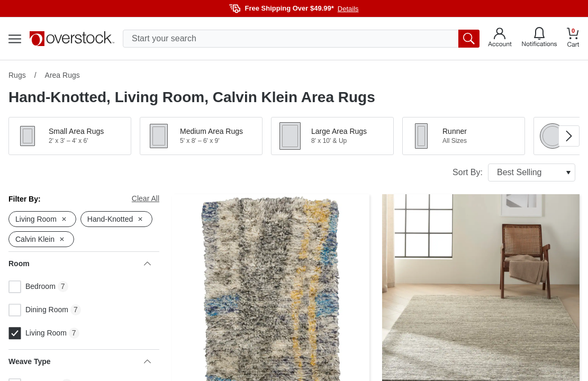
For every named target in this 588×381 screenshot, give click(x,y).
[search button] (469, 39)
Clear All (146, 198)
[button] (70, 136)
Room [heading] (80, 264)
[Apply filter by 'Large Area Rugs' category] (332, 136)
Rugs (17, 75)
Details (348, 9)
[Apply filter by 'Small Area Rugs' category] (70, 136)
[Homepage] (72, 39)
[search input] (301, 39)
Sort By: (514, 173)
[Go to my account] (500, 39)
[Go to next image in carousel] (569, 136)
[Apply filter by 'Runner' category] (464, 136)
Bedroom (32, 287)
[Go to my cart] (573, 39)
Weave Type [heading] (80, 361)
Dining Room (38, 310)
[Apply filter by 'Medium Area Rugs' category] (201, 136)
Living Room (38, 333)
